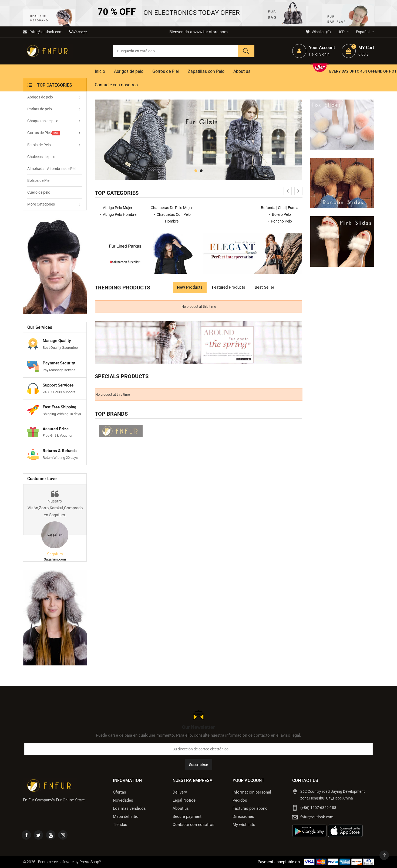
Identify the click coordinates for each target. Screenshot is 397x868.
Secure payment (187, 816)
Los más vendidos (129, 808)
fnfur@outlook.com (43, 32)
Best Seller (264, 287)
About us (181, 808)
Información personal (252, 792)
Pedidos (240, 800)
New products (190, 287)
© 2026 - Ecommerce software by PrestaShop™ (62, 862)
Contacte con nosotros (194, 825)
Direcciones (243, 816)
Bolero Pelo (281, 214)
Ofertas (120, 792)
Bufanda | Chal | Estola (280, 208)
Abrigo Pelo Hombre (120, 214)
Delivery (180, 792)
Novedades (123, 800)
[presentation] (288, 191)
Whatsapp (80, 32)
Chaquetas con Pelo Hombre (174, 218)
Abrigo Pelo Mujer (118, 208)
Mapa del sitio (126, 816)
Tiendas (120, 825)
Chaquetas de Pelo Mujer (172, 208)
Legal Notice (184, 800)
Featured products (229, 287)
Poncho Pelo (281, 221)
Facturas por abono (250, 808)
